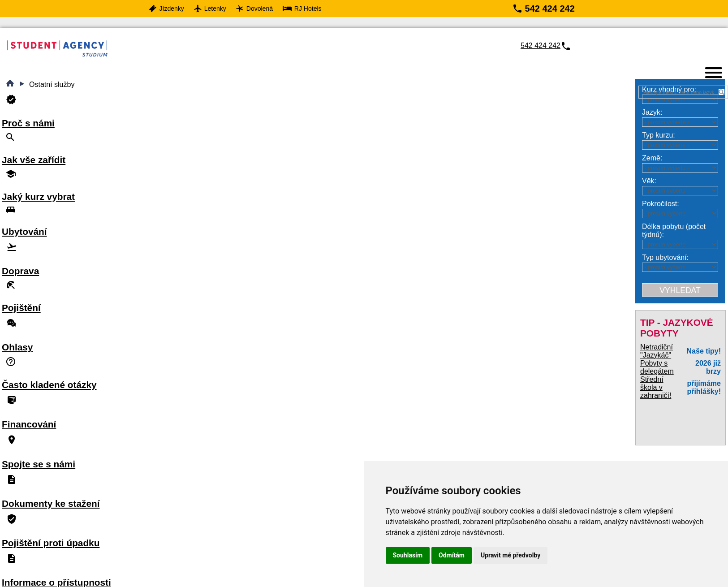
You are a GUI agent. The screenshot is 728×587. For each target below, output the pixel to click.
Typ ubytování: (665, 257)
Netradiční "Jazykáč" (657, 351)
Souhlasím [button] (408, 555)
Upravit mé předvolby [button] (510, 555)
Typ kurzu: (659, 135)
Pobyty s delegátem (657, 367)
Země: (652, 158)
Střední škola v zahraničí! (656, 387)
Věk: (649, 181)
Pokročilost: (661, 204)
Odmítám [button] (452, 555)
